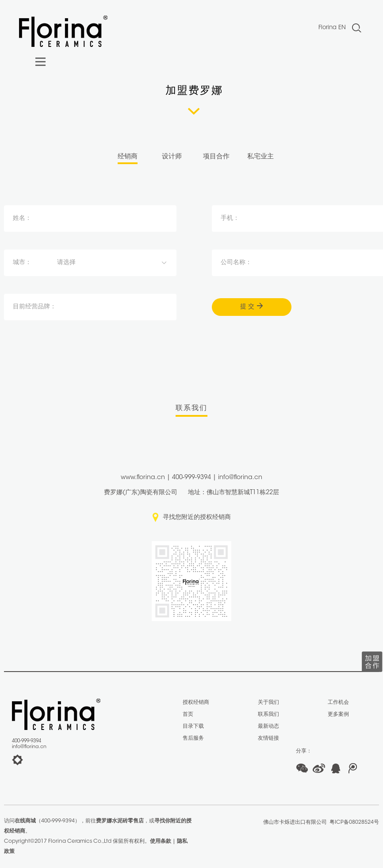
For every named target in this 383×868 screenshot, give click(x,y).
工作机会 (338, 703)
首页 (188, 714)
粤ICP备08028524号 (354, 822)
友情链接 (268, 738)
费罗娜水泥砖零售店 (120, 821)
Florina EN (332, 28)
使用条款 (161, 841)
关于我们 (268, 703)
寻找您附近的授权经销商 (197, 518)
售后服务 (193, 738)
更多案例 (338, 714)
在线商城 (25, 821)
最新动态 (268, 726)
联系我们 (268, 714)
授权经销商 (196, 703)
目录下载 (193, 726)
